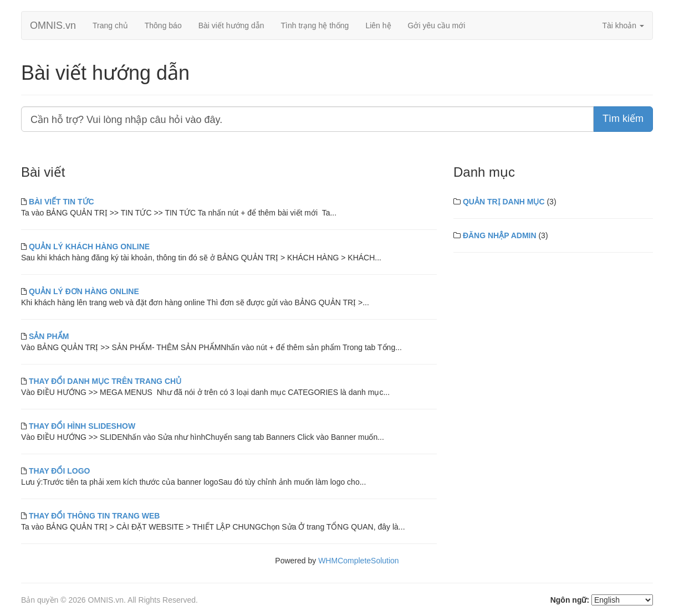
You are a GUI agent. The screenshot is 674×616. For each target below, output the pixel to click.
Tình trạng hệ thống (315, 25)
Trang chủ (110, 25)
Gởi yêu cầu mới (437, 25)
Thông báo (163, 25)
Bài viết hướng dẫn (231, 25)
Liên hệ (378, 25)
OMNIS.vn (53, 25)
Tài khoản (623, 25)
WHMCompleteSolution (359, 561)
